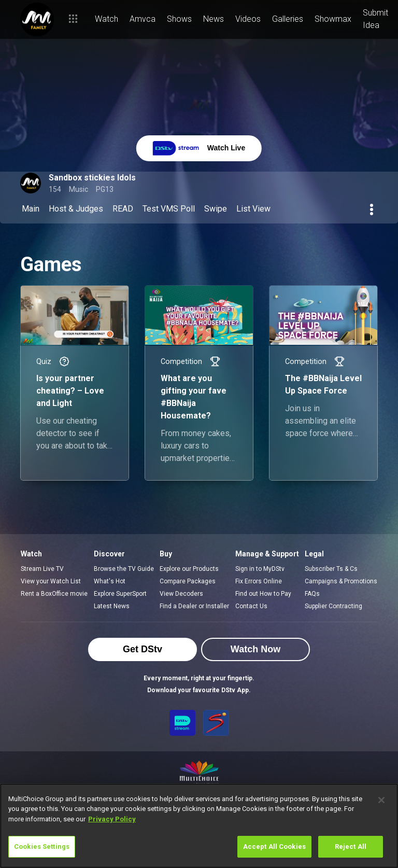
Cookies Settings (42, 846)
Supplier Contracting (333, 606)
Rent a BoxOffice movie (54, 594)
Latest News (112, 606)
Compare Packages (188, 581)
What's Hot (110, 581)
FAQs (312, 594)
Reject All (351, 846)
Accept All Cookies (274, 846)
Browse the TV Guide (124, 569)
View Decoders (181, 594)
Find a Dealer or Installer (194, 606)
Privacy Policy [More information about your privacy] (112, 819)
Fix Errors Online (259, 581)
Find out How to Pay (263, 594)
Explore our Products (189, 569)
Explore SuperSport (120, 594)
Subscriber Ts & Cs (331, 569)
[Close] (381, 800)
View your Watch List (51, 581)
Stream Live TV (42, 569)
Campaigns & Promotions (341, 581)
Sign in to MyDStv (260, 569)
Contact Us (251, 606)
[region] (199, 826)
